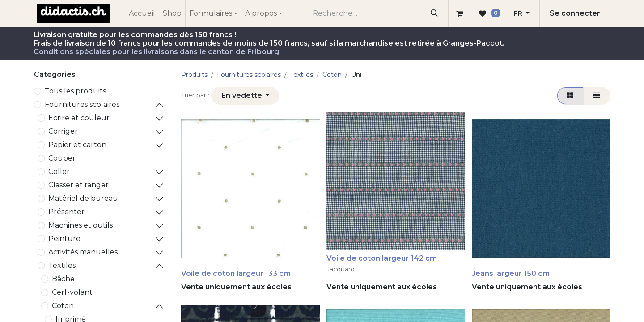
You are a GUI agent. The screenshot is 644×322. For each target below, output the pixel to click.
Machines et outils (80, 225)
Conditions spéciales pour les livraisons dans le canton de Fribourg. (157, 52)
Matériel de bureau (83, 198)
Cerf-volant (72, 292)
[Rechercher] (434, 13)
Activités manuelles (83, 252)
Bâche (63, 279)
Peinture (64, 239)
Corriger (63, 131)
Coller (59, 172)
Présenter (66, 212)
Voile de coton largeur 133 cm (236, 273)
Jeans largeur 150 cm (511, 273)
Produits (194, 75)
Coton (63, 306)
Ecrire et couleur (79, 118)
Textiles (62, 265)
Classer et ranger (78, 185)
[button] (245, 96)
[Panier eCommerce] (460, 13)
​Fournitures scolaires (82, 104)
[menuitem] (142, 13)
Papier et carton (77, 145)
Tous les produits (75, 91)
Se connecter (575, 13)
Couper (62, 158)
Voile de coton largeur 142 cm (382, 258)
